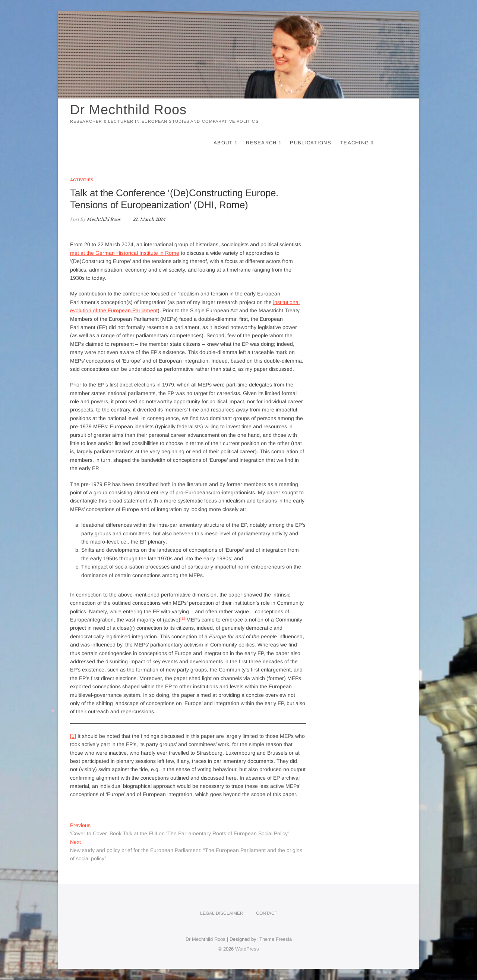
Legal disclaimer (222, 913)
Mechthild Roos (103, 220)
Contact (267, 913)
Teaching (355, 143)
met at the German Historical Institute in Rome (125, 253)
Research (261, 143)
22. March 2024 (146, 220)
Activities (82, 180)
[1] (73, 736)
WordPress (247, 949)
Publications (311, 143)
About (223, 143)
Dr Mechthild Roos (128, 109)
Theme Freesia (276, 939)
